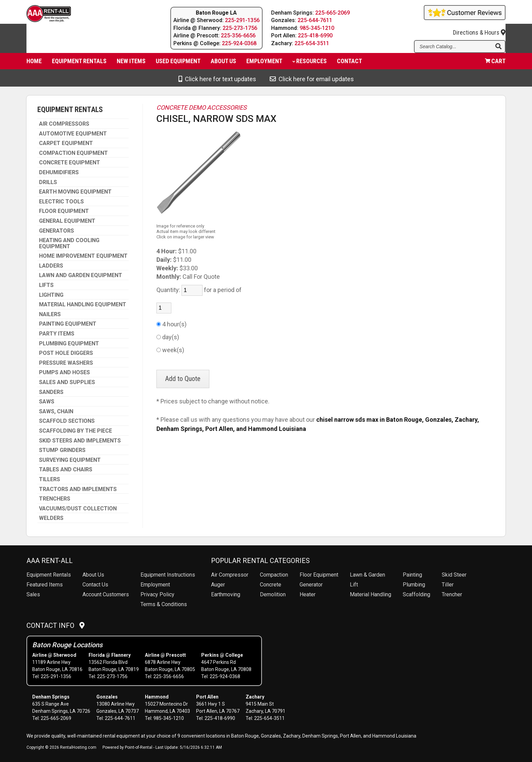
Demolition (273, 594)
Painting (412, 575)
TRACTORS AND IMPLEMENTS (78, 489)
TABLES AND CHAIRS (66, 470)
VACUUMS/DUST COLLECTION (78, 509)
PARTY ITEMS (57, 334)
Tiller (448, 585)
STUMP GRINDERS (62, 450)
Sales (33, 594)
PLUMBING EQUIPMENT (69, 344)
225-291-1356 (242, 20)
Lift (354, 585)
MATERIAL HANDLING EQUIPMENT (83, 305)
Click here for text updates (217, 79)
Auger (218, 585)
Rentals (49, 575)
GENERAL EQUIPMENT (67, 221)
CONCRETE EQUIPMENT (70, 163)
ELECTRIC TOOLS (61, 202)
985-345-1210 (317, 28)
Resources (310, 63)
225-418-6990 (316, 35)
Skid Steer (454, 575)
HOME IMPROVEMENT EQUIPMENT (83, 256)
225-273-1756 (240, 28)
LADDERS (51, 266)
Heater (308, 594)
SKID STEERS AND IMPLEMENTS (80, 441)
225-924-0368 (239, 43)
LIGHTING (51, 295)
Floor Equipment (319, 575)
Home (34, 63)
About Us (93, 575)
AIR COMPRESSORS (64, 124)
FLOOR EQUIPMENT (64, 211)
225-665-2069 (333, 13)
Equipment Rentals (79, 63)
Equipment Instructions (168, 575)
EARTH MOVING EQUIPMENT (75, 192)
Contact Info (55, 625)
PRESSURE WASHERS (66, 363)
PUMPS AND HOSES (64, 373)
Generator (311, 585)
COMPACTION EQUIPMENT (73, 153)
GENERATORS (56, 231)
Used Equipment (178, 63)
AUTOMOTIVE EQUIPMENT (73, 134)
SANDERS (51, 392)
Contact (349, 63)
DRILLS (48, 182)
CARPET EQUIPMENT (66, 143)
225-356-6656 (238, 35)
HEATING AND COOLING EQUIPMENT (69, 243)
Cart (495, 63)
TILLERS (50, 479)
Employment (264, 63)
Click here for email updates (312, 79)
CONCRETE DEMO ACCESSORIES (202, 107)
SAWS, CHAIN (56, 412)
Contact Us (95, 585)
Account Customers (106, 594)
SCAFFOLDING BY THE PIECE (75, 431)
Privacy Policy (157, 594)
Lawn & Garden (367, 575)
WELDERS (51, 518)
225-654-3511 (312, 43)
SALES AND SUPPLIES (67, 382)
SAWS (47, 402)
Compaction (274, 575)
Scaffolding (416, 594)
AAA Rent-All (50, 561)
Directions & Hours (479, 28)
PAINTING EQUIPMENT (68, 324)
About (223, 63)
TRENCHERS (55, 499)
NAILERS (50, 314)
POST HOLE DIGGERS (66, 353)
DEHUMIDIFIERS (59, 173)
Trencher (452, 594)
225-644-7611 (315, 20)
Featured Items (45, 585)
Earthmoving (226, 594)
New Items (131, 63)
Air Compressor (230, 575)
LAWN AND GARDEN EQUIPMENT (81, 275)
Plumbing (414, 585)
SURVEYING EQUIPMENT (70, 460)
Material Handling (370, 594)
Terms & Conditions (164, 604)
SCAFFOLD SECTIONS (67, 421)
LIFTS (46, 285)
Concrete (271, 585)
